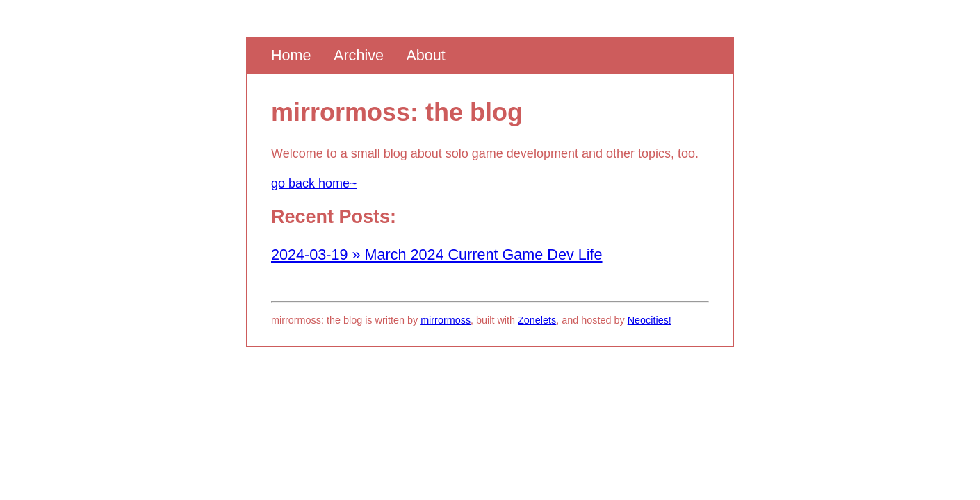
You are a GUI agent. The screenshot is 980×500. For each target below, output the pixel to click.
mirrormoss (446, 320)
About (425, 55)
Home (291, 55)
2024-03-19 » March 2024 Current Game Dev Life (437, 255)
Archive (359, 55)
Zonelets (537, 320)
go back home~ (314, 183)
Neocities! (650, 320)
